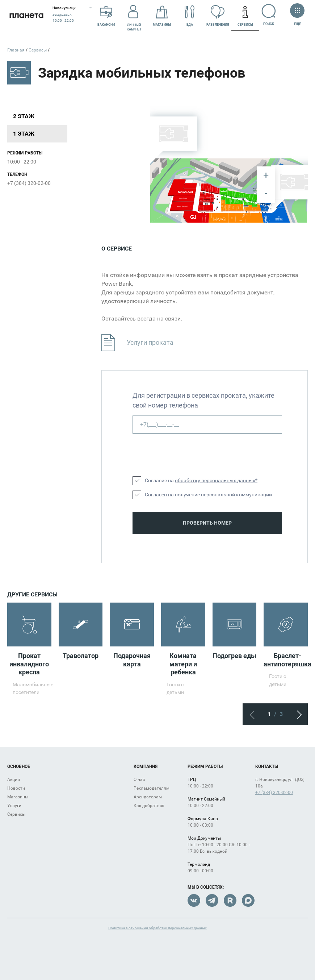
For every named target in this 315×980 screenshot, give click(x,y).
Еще (297, 15)
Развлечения (218, 16)
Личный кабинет (134, 16)
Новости (16, 788)
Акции (14, 780)
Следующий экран (297, 714)
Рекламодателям (152, 788)
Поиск (270, 15)
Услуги (14, 806)
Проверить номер (207, 523)
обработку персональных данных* (216, 480)
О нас (139, 780)
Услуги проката (137, 343)
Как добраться (149, 806)
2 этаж (24, 116)
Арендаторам (148, 797)
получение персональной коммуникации (223, 495)
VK (194, 900)
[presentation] (188, 455)
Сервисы (245, 16)
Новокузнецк (64, 8)
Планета (26, 15)
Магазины (162, 16)
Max (248, 900)
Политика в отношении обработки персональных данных (157, 928)
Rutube (230, 900)
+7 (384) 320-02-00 (29, 183)
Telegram (212, 900)
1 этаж (24, 134)
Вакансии (106, 16)
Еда (190, 16)
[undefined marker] (272, 209)
